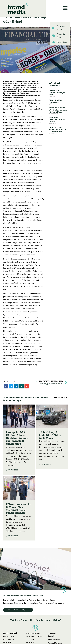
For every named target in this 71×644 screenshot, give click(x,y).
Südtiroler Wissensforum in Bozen (57, 125)
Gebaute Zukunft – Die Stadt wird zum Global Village (58, 116)
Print (59, 43)
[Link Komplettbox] (19, 445)
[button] (6, 392)
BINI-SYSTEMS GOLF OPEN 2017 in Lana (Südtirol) (58, 135)
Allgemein (61, 40)
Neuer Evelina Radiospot (56, 107)
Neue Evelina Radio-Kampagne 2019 (57, 98)
